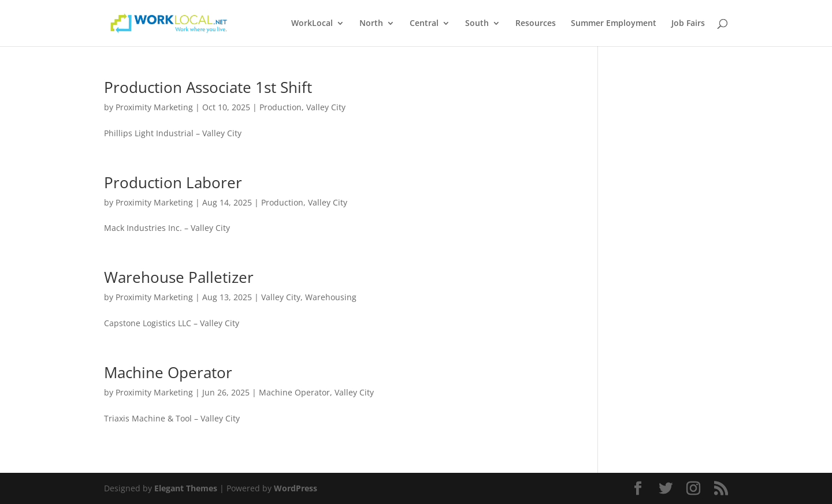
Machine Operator (168, 372)
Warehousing (331, 297)
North (371, 24)
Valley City (326, 107)
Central (424, 24)
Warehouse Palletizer (179, 277)
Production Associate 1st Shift (208, 87)
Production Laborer (173, 182)
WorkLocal (312, 24)
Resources (536, 24)
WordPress (296, 488)
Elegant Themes (186, 488)
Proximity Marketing (154, 107)
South (477, 24)
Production (281, 107)
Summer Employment (614, 24)
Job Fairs (688, 24)
